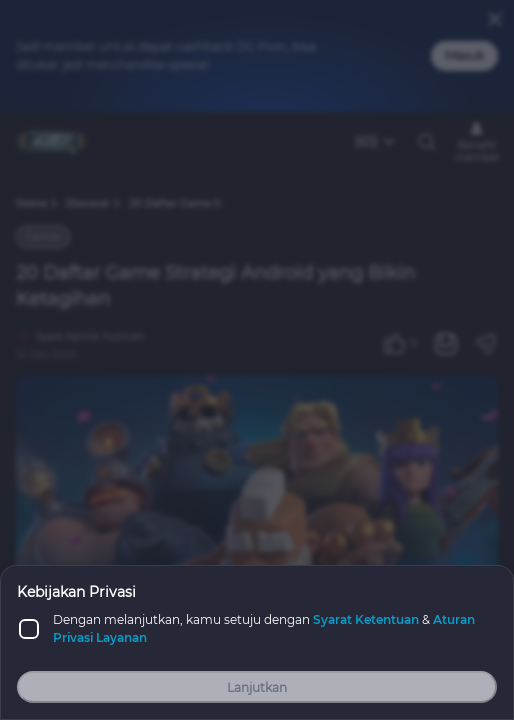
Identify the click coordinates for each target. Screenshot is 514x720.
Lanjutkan (257, 687)
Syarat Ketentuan (366, 619)
